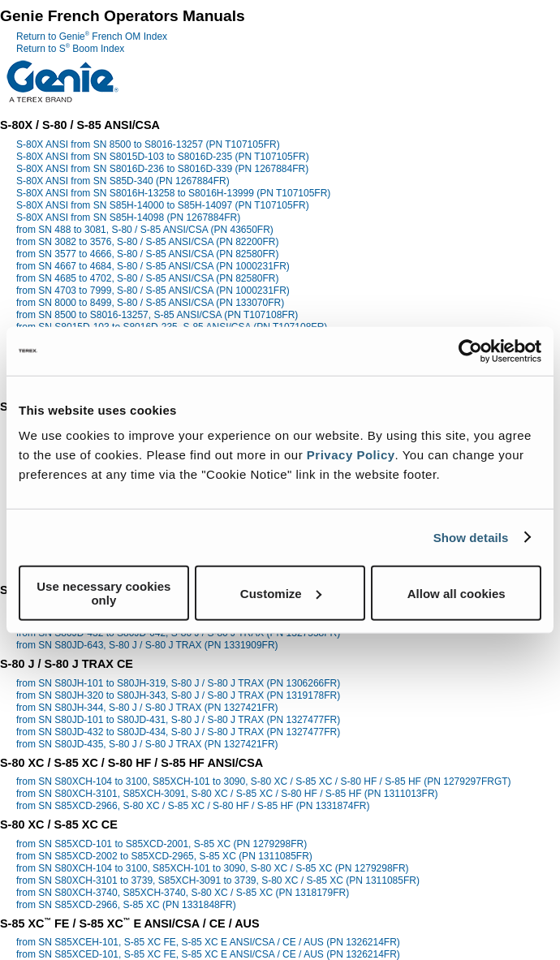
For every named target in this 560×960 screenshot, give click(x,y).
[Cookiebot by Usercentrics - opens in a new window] (470, 351)
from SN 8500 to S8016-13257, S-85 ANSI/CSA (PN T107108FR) (157, 315)
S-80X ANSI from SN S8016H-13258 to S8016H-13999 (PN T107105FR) (173, 193)
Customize (281, 593)
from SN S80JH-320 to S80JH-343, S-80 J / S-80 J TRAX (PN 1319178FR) (178, 695)
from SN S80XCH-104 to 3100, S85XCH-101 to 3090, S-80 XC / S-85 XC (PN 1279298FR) (213, 868)
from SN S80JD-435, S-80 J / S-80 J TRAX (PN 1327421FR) (147, 744)
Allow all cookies (457, 593)
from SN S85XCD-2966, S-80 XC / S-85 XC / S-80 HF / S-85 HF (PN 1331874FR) (193, 806)
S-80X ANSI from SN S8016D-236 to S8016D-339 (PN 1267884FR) (162, 169)
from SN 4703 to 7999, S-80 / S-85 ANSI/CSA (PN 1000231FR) (153, 291)
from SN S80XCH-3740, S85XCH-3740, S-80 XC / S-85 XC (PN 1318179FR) (183, 893)
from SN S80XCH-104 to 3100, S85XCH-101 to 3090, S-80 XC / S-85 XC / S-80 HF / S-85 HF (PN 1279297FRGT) (264, 781)
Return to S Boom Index (70, 49)
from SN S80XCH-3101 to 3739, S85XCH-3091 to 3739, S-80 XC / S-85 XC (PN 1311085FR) (218, 880)
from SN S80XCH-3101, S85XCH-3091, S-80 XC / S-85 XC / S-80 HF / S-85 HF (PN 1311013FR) (227, 794)
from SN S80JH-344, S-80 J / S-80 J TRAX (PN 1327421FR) (147, 708)
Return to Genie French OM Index (92, 37)
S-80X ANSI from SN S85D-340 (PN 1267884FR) (123, 181)
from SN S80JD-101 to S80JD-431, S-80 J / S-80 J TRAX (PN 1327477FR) (178, 720)
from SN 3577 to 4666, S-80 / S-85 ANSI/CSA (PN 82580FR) (148, 254)
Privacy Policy (351, 455)
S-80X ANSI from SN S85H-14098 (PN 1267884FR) (128, 217)
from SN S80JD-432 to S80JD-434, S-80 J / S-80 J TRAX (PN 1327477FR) (178, 732)
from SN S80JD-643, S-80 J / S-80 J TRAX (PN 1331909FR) (147, 645)
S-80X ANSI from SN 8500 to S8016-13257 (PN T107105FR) (148, 144)
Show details (471, 537)
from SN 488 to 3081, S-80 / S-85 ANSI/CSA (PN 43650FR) (145, 230)
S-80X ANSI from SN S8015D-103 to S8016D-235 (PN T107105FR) (163, 157)
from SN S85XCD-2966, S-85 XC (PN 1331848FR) (126, 905)
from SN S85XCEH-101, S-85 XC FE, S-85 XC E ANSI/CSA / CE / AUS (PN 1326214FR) (208, 942)
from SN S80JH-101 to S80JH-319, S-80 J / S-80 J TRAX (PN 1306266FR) (178, 683)
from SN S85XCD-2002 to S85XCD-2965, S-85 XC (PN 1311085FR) (164, 856)
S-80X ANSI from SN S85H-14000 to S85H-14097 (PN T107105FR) (163, 205)
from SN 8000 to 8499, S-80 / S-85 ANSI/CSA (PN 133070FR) (150, 303)
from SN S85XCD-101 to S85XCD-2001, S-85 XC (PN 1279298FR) (162, 844)
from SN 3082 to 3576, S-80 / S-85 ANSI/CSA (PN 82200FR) (148, 242)
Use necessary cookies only (103, 593)
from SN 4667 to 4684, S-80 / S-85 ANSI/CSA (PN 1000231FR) (153, 266)
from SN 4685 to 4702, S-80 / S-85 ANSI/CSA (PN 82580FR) (148, 278)
